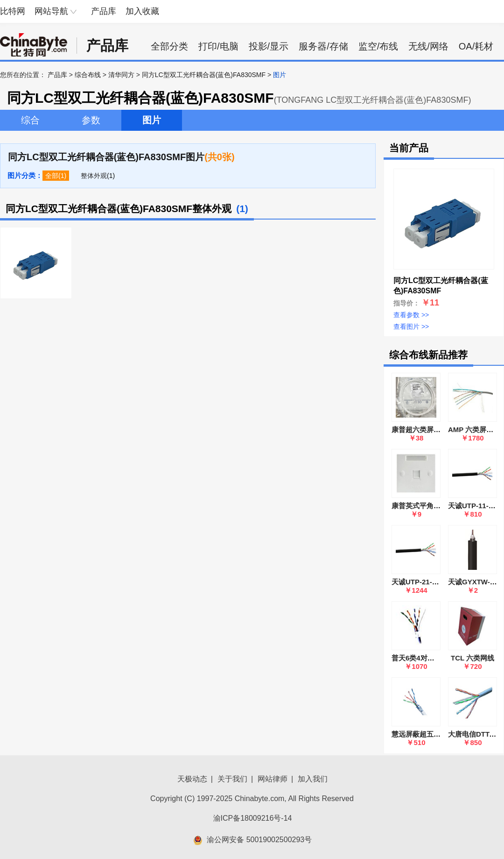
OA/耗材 (476, 46)
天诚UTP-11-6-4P (476, 506)
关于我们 (232, 779)
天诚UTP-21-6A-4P (422, 582)
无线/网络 (428, 46)
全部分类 (169, 46)
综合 (30, 120)
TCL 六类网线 (472, 658)
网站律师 (273, 779)
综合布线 (88, 75)
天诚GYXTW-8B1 (475, 582)
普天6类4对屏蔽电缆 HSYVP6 (438, 658)
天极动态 (192, 779)
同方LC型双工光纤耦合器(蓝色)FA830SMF (204, 75)
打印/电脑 (218, 46)
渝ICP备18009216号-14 (253, 818)
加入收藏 (142, 11)
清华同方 (121, 75)
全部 (52, 176)
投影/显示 (269, 46)
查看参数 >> (411, 315)
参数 (91, 120)
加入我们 (313, 779)
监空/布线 (378, 46)
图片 (152, 120)
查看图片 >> (411, 327)
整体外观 (94, 176)
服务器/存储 (323, 46)
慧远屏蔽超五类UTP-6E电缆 (435, 734)
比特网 (13, 11)
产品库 (104, 11)
